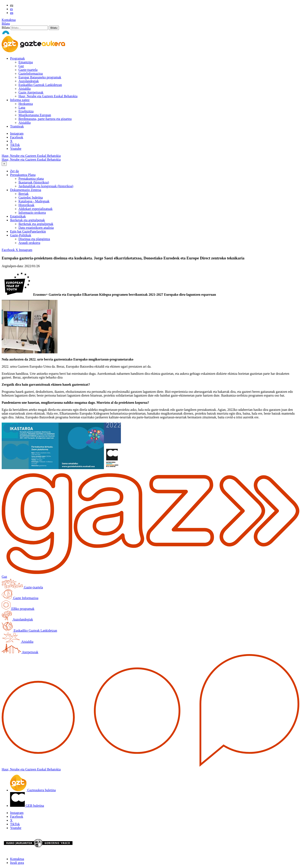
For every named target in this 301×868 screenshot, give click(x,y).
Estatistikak (18, 216)
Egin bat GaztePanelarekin (28, 231)
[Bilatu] (29, 28)
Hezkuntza (26, 104)
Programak (17, 58)
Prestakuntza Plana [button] (23, 175)
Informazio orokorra (32, 213)
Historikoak (26, 205)
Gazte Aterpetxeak (31, 92)
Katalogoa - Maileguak (34, 201)
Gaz (21, 66)
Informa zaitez (20, 100)
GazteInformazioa (31, 74)
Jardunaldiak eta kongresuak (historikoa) (46, 186)
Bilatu (6, 24)
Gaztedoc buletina (31, 197)
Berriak (24, 194)
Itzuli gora (17, 863)
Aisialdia (25, 89)
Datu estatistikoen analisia (36, 228)
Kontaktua (9, 20)
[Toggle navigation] (4, 164)
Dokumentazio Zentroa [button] (26, 190)
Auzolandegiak (29, 81)
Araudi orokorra (29, 243)
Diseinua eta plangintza (34, 239)
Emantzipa (26, 62)
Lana (22, 107)
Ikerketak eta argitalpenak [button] (27, 220)
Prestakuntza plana (31, 179)
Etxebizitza (26, 111)
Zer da (14, 171)
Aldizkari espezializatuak (35, 209)
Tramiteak (17, 126)
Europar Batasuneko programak (40, 77)
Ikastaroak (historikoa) (34, 182)
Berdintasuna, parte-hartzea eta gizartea (45, 119)
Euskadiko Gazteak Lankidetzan (40, 85)
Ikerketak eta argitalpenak (36, 224)
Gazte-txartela (28, 70)
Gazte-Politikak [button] (21, 235)
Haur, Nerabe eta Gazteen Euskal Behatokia (48, 96)
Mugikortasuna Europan (35, 115)
